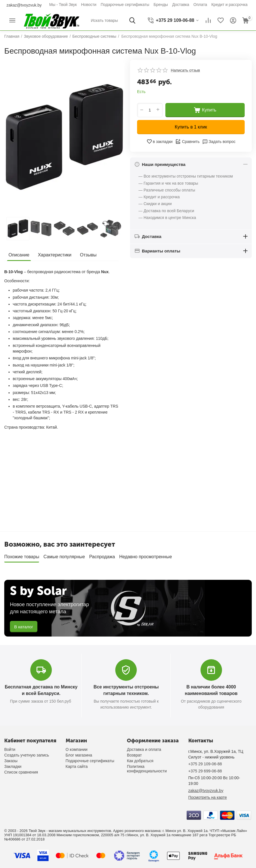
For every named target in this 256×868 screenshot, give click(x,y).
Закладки (13, 766)
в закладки (160, 142)
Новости (89, 5)
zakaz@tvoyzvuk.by (24, 5)
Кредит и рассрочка (229, 5)
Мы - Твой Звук (63, 5)
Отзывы (88, 255)
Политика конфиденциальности (147, 769)
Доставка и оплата (144, 749)
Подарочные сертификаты (125, 5)
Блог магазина (79, 755)
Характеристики (55, 255)
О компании (77, 749)
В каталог (24, 627)
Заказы (11, 761)
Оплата (200, 5)
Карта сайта (77, 766)
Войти (10, 749)
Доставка (181, 5)
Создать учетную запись (27, 755)
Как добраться (140, 761)
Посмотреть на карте (208, 797)
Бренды (161, 5)
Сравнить (187, 142)
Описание (19, 255)
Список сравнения (21, 772)
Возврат (134, 755)
